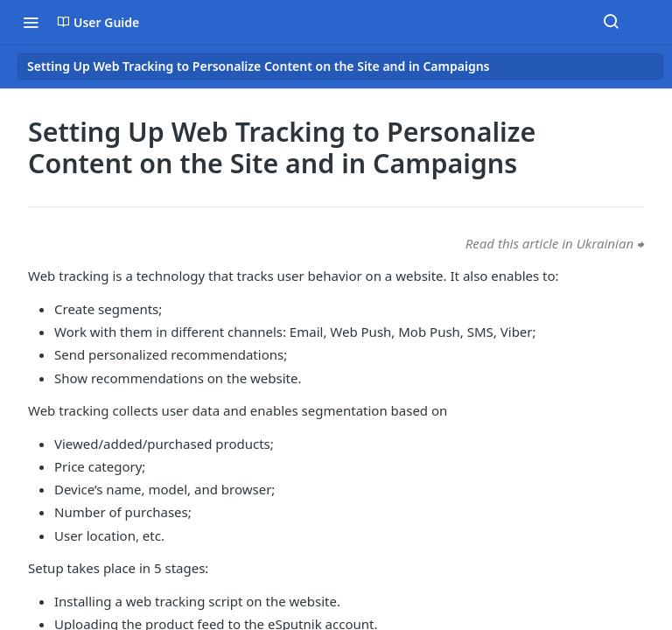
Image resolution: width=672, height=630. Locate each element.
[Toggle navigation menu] (31, 22)
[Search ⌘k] (611, 22)
